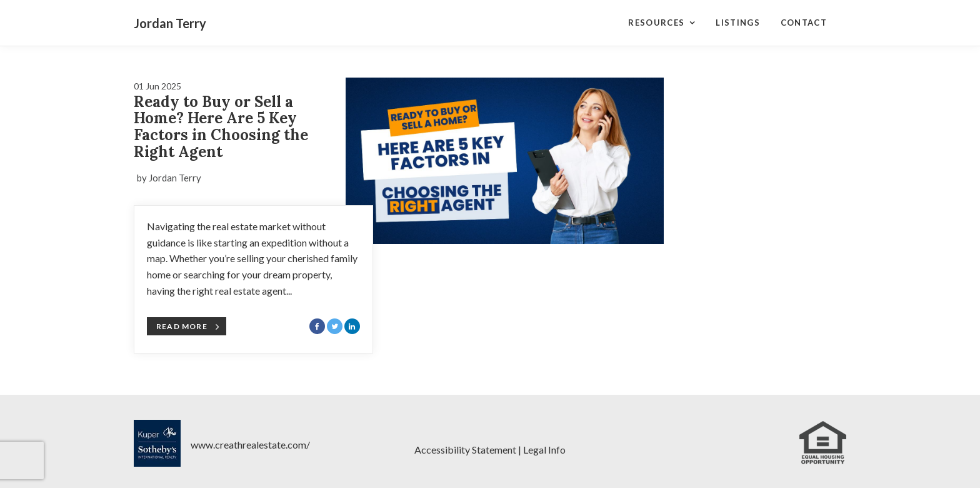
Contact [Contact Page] (804, 23)
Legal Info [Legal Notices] (544, 450)
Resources (656, 23)
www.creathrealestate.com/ (250, 445)
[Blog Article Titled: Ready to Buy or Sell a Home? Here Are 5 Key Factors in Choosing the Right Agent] (505, 161)
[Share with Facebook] (317, 326)
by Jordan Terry (169, 178)
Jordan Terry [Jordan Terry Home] (170, 23)
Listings (737, 23)
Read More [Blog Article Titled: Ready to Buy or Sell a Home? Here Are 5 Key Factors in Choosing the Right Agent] (188, 327)
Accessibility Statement (465, 450)
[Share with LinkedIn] (352, 326)
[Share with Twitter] (335, 326)
